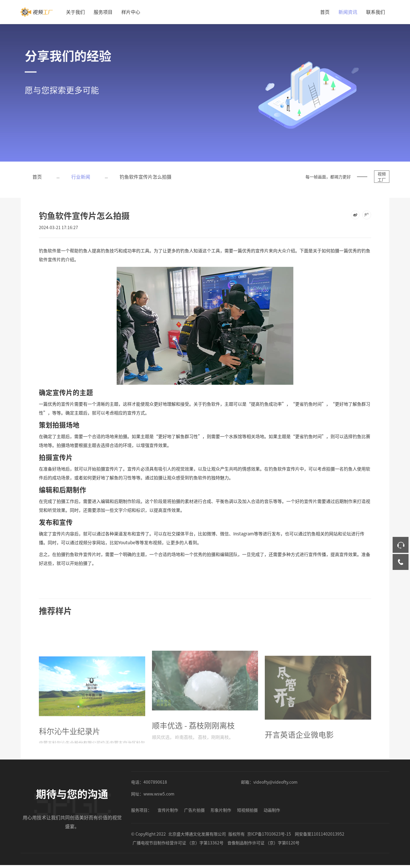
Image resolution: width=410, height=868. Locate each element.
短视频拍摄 (247, 810)
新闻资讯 (348, 12)
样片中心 (131, 12)
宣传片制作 (168, 810)
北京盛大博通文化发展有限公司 (197, 834)
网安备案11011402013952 (320, 834)
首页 (325, 12)
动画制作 (272, 810)
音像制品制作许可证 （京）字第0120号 (263, 843)
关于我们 (75, 12)
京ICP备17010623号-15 (269, 834)
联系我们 (376, 12)
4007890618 (155, 782)
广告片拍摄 (194, 810)
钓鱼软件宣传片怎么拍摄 (146, 177)
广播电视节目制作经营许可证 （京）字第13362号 (178, 843)
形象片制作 (221, 810)
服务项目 (103, 12)
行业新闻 (81, 177)
